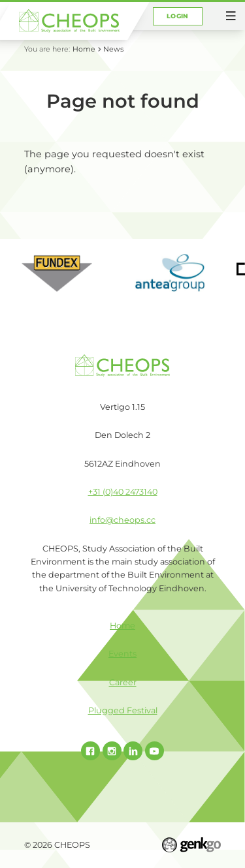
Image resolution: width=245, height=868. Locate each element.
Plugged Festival (123, 710)
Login (177, 16)
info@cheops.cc (122, 520)
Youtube (155, 751)
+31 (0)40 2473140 (123, 492)
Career (123, 682)
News (113, 49)
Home (84, 49)
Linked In (133, 751)
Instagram (112, 751)
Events (122, 654)
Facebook (90, 751)
